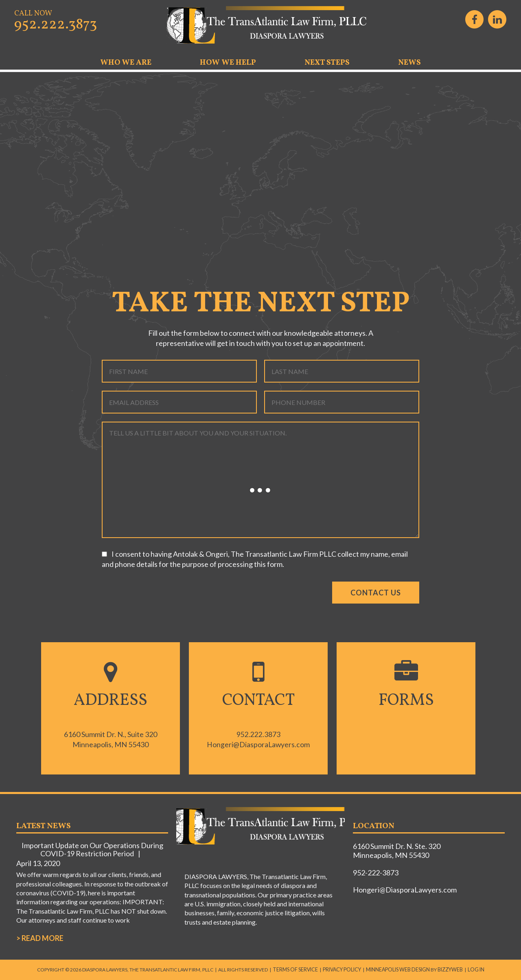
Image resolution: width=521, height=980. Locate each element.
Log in (472, 969)
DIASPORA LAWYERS (260, 25)
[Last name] (342, 371)
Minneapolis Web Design (397, 969)
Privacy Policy (343, 969)
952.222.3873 (56, 25)
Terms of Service (298, 969)
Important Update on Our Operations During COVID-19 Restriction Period (92, 849)
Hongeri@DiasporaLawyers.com (258, 744)
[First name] (179, 371)
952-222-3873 (376, 873)
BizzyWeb (448, 969)
